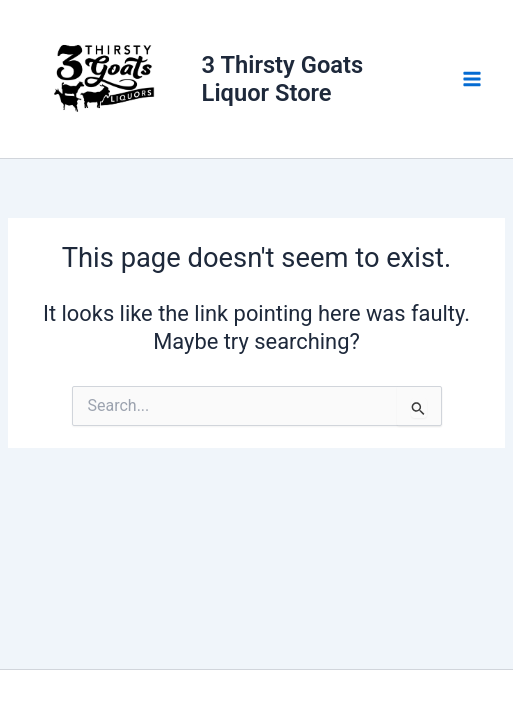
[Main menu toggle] (472, 79)
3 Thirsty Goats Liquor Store (283, 79)
